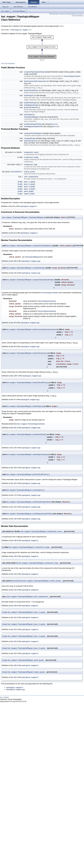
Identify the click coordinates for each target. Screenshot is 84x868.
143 (15, 574)
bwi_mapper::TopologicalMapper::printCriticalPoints (26, 474)
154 (15, 641)
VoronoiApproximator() (47, 301)
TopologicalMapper (19, 11)
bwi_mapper (5, 11)
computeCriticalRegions (33, 133)
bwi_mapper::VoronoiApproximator (31, 424)
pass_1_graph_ (30, 182)
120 (15, 468)
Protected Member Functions (74, 14)
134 (15, 507)
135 (15, 590)
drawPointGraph (30, 103)
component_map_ (31, 165)
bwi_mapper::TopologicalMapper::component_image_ (29, 547)
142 (15, 483)
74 (15, 399)
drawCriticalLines (31, 141)
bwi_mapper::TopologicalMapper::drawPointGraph (26, 434)
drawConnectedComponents (35, 81)
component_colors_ (32, 152)
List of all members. (8, 63)
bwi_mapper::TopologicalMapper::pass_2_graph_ (27, 624)
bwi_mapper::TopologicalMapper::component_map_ (39, 563)
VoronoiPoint (16, 172)
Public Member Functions (57, 14)
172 (15, 495)
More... (62, 26)
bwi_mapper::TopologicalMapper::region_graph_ (27, 672)
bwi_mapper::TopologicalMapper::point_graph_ (26, 660)
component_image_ (32, 157)
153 (15, 629)
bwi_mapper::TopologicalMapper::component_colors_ (42, 531)
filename (54, 124)
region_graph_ (30, 194)
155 (15, 653)
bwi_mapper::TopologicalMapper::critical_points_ (43, 581)
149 (15, 606)
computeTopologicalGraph (34, 72)
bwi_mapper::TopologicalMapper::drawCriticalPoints (27, 382)
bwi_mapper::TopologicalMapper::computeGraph (25, 268)
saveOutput (29, 115)
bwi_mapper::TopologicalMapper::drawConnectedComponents (30, 329)
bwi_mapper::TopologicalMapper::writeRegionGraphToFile (29, 514)
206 (15, 261)
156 (15, 665)
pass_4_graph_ (30, 189)
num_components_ (31, 177)
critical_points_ (30, 172)
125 (15, 448)
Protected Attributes (78, 16)
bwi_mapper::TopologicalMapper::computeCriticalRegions (29, 246)
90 (15, 346)
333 (15, 273)
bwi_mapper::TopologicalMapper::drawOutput (24, 406)
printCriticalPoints (31, 107)
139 (15, 556)
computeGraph (30, 138)
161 (15, 428)
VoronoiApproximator (72, 76)
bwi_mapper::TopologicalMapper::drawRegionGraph (26, 454)
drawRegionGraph (31, 105)
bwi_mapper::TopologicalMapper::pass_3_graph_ (27, 636)
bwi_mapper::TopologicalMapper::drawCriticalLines (26, 353)
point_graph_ (29, 191)
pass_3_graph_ (30, 186)
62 (15, 233)
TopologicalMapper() (33, 257)
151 (15, 677)
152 (15, 617)
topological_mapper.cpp (31, 261)
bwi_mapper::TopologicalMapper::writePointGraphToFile (28, 502)
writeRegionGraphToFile (33, 127)
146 (15, 540)
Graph (20, 182)
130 (15, 519)
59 (15, 323)
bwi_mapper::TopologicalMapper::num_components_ (28, 597)
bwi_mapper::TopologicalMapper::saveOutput (24, 490)
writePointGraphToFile (33, 124)
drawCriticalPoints (31, 90)
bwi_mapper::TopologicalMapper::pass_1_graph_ (27, 612)
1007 (16, 376)
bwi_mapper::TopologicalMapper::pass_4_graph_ (27, 648)
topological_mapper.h (21, 30)
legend (42, 60)
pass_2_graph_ (30, 184)
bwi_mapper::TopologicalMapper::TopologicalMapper (23, 217)
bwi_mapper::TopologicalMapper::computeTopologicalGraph (30, 280)
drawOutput (29, 95)
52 (14, 206)
